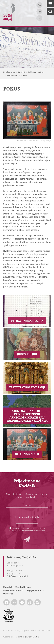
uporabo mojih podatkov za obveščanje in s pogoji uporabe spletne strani (27, 529)
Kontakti (7, 587)
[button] (27, 539)
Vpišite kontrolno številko (27, 517)
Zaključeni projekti (36, 72)
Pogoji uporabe (34, 590)
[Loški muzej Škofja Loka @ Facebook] (6, 602)
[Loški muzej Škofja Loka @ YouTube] (22, 602)
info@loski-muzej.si (19, 576)
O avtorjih (8, 594)
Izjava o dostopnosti (13, 590)
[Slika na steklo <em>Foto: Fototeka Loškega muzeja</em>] (27, 120)
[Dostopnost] (39, 18)
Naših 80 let (12, 75)
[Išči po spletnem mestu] (50, 12)
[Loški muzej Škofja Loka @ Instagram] (14, 602)
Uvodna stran (9, 72)
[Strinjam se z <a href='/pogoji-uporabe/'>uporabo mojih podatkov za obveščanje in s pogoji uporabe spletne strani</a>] (10, 528)
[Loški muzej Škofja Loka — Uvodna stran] (9, 13)
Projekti (22, 72)
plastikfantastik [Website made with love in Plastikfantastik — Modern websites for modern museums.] (32, 637)
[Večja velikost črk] (39, 5)
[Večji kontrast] (39, 12)
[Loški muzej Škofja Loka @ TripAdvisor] (30, 602)
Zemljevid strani (23, 587)
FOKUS (24, 75)
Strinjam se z (27, 529)
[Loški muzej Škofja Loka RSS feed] (38, 602)
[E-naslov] (27, 506)
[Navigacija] (50, 4)
